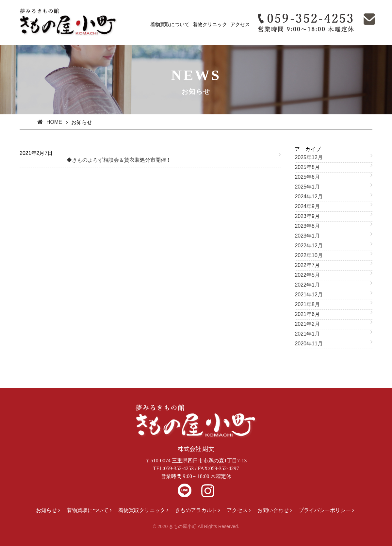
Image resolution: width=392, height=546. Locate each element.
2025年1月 (307, 187)
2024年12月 (309, 197)
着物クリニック (210, 24)
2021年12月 (309, 295)
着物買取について (170, 24)
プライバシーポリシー (325, 510)
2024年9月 (307, 206)
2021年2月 (307, 324)
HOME (54, 122)
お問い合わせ (273, 510)
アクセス (240, 24)
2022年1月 (307, 285)
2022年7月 (307, 265)
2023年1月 (307, 236)
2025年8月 (307, 167)
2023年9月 (307, 216)
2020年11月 (309, 344)
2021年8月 (307, 304)
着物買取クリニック (142, 510)
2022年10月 (309, 255)
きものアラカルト (196, 510)
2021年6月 (307, 314)
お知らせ (46, 510)
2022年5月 (307, 275)
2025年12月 (309, 157)
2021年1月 (307, 334)
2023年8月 (307, 226)
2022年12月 (309, 246)
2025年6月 (307, 177)
